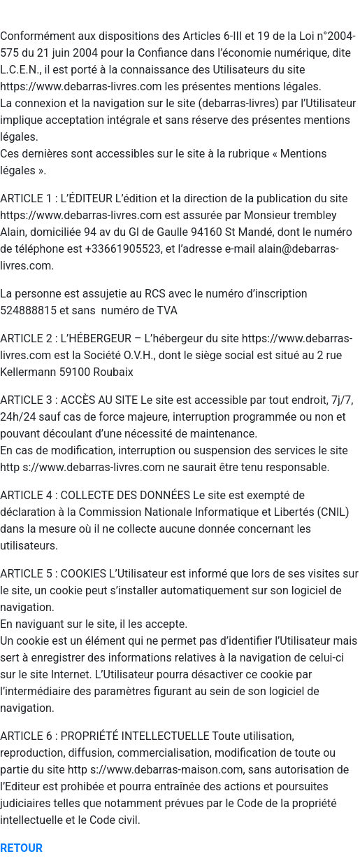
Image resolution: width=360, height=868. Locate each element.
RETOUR (21, 848)
